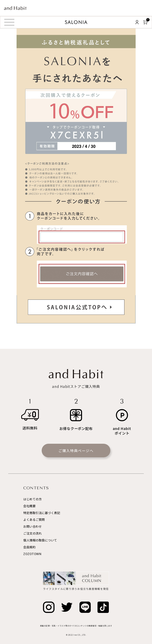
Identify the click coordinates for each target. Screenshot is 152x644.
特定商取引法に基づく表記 (42, 513)
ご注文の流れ (32, 533)
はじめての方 (32, 499)
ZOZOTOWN (32, 554)
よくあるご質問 (34, 519)
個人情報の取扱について (40, 540)
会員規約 (29, 547)
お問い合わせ (32, 526)
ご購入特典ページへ (76, 451)
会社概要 (29, 506)
